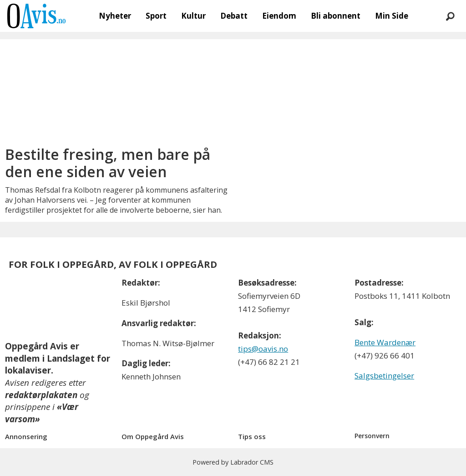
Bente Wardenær (385, 342)
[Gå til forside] (36, 16)
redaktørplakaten (41, 395)
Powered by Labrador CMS (233, 462)
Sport (156, 16)
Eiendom (279, 16)
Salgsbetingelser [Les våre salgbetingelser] (384, 376)
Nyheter (115, 16)
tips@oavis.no (263, 349)
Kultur (193, 16)
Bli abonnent (336, 16)
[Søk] (450, 16)
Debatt (234, 16)
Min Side (392, 16)
